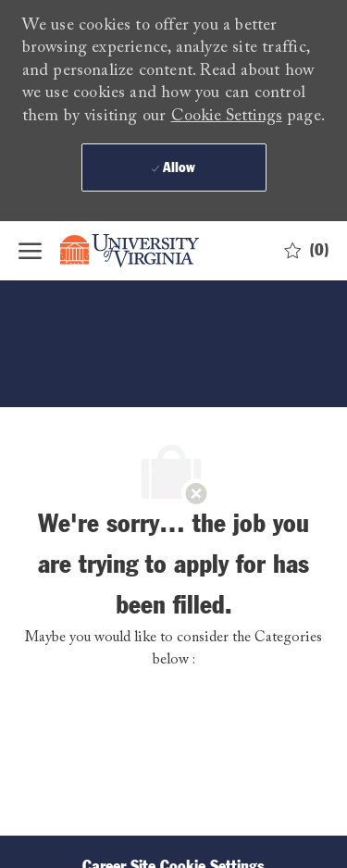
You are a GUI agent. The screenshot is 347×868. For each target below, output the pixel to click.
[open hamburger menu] (30, 251)
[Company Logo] (143, 251)
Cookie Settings (227, 117)
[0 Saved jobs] (307, 251)
